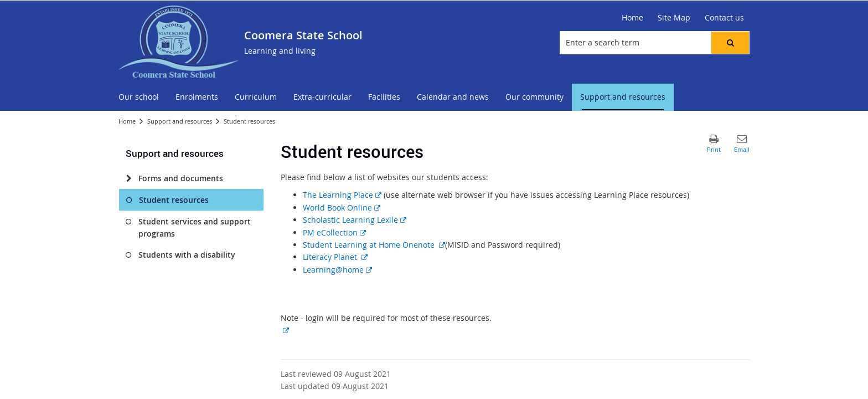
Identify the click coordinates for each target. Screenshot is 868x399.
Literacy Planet (335, 257)
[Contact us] (724, 18)
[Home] (632, 18)
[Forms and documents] (129, 178)
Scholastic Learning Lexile (355, 220)
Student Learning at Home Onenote (374, 245)
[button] (730, 43)
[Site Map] (674, 18)
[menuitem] (139, 97)
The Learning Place (342, 195)
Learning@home (337, 270)
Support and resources (180, 121)
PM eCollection (334, 232)
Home (127, 121)
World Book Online (342, 208)
